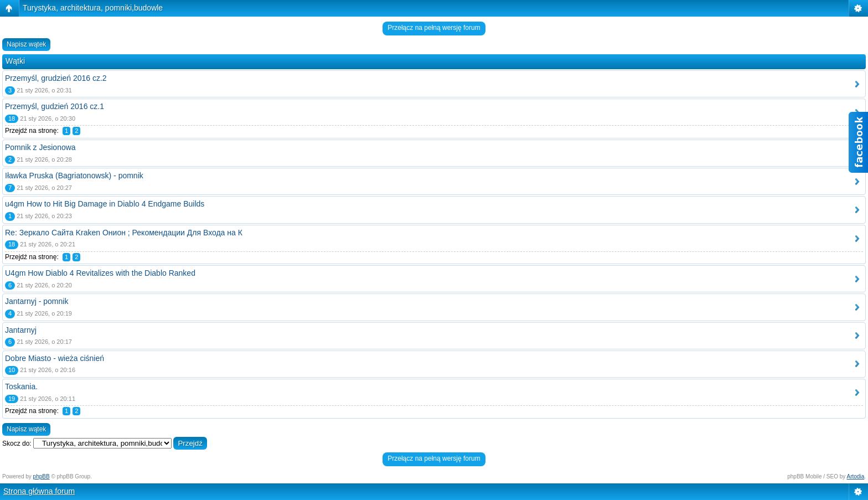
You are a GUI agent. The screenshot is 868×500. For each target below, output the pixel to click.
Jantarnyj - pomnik (37, 301)
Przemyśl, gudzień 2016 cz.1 (55, 106)
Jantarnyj (21, 330)
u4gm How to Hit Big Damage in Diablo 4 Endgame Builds (105, 204)
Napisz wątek (26, 44)
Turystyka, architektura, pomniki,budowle (93, 8)
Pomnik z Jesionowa (40, 147)
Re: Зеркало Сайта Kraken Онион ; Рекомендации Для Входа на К (124, 233)
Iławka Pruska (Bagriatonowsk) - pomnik (74, 176)
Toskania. (21, 386)
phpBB (42, 476)
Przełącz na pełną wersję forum (434, 28)
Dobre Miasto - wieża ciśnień (55, 358)
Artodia (856, 476)
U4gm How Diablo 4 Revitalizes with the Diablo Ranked (100, 273)
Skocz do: (17, 444)
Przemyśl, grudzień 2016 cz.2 (56, 78)
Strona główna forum (39, 491)
